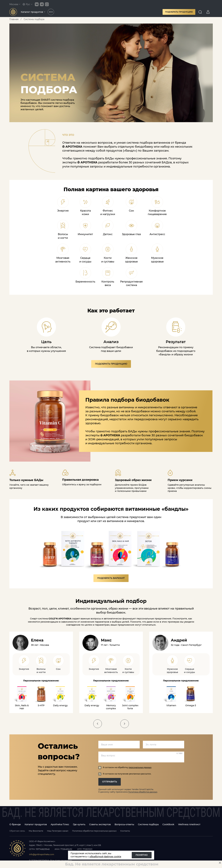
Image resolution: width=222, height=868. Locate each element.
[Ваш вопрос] (141, 757)
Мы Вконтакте (36, 831)
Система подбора (148, 824)
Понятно (142, 855)
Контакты (125, 831)
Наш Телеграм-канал (58, 831)
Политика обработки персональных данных (94, 831)
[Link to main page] (13, 12)
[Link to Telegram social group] (42, 4)
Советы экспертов (100, 824)
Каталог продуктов (33, 12)
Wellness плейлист (189, 824)
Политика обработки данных (143, 792)
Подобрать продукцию (179, 12)
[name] (119, 745)
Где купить (79, 824)
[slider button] (98, 724)
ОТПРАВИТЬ (110, 782)
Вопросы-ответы (124, 824)
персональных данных (140, 767)
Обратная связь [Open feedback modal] (17, 831)
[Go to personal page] (208, 12)
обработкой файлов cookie (105, 857)
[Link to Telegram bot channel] (47, 4)
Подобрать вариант (111, 578)
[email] (164, 745)
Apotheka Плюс (60, 824)
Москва (15, 4)
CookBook (168, 824)
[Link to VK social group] (37, 4)
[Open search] (200, 12)
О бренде (15, 824)
